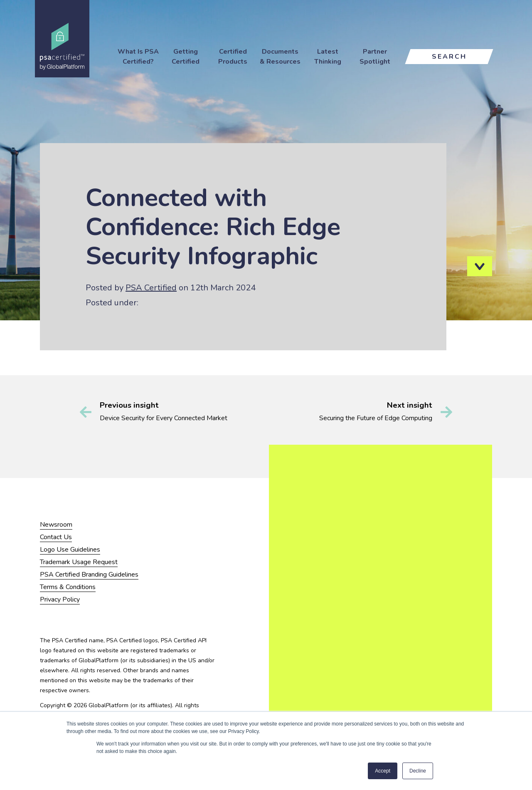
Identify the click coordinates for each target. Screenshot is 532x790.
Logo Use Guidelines (70, 550)
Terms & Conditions (68, 587)
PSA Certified (151, 288)
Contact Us (56, 537)
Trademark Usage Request (79, 562)
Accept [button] (383, 771)
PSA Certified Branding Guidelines (89, 575)
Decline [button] (418, 771)
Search (449, 57)
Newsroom (56, 525)
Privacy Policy (60, 599)
